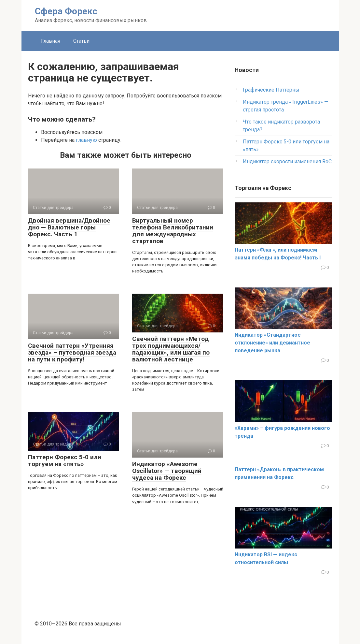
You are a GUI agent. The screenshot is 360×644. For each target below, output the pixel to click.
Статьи (81, 41)
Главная (51, 41)
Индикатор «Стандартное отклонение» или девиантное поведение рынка (272, 343)
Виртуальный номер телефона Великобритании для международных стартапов (173, 231)
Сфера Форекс (66, 11)
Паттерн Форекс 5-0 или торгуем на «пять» (65, 461)
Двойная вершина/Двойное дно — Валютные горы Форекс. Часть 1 (69, 227)
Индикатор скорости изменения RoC (287, 161)
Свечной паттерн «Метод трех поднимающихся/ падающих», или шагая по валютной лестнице (171, 349)
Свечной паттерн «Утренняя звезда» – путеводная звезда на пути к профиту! (72, 352)
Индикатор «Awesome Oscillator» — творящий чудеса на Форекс (167, 471)
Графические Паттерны (271, 90)
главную (86, 140)
